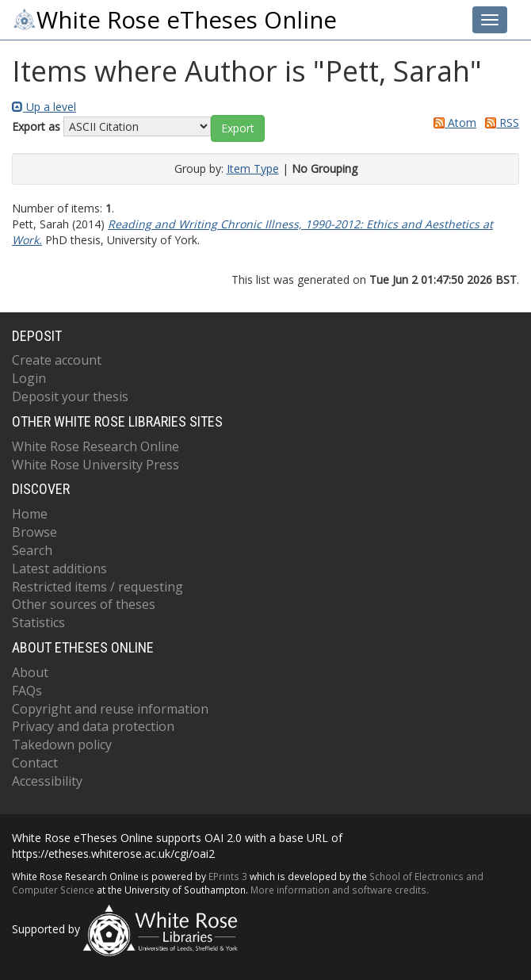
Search (32, 550)
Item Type (253, 168)
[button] (238, 128)
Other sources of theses (84, 604)
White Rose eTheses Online (174, 20)
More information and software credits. (340, 890)
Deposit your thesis (70, 396)
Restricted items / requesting (97, 587)
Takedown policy (62, 745)
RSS (499, 122)
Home (30, 514)
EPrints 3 (228, 876)
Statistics (38, 622)
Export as (36, 126)
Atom (452, 122)
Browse (34, 532)
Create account (57, 360)
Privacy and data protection (93, 726)
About (30, 672)
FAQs (27, 691)
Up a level (44, 107)
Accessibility (47, 781)
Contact (35, 763)
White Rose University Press (96, 465)
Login (29, 378)
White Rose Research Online (96, 446)
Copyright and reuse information (110, 709)
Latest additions (59, 568)
